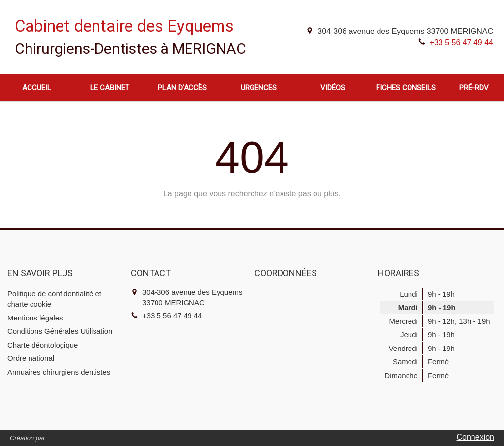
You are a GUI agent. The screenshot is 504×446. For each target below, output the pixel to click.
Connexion (476, 437)
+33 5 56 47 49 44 (461, 43)
